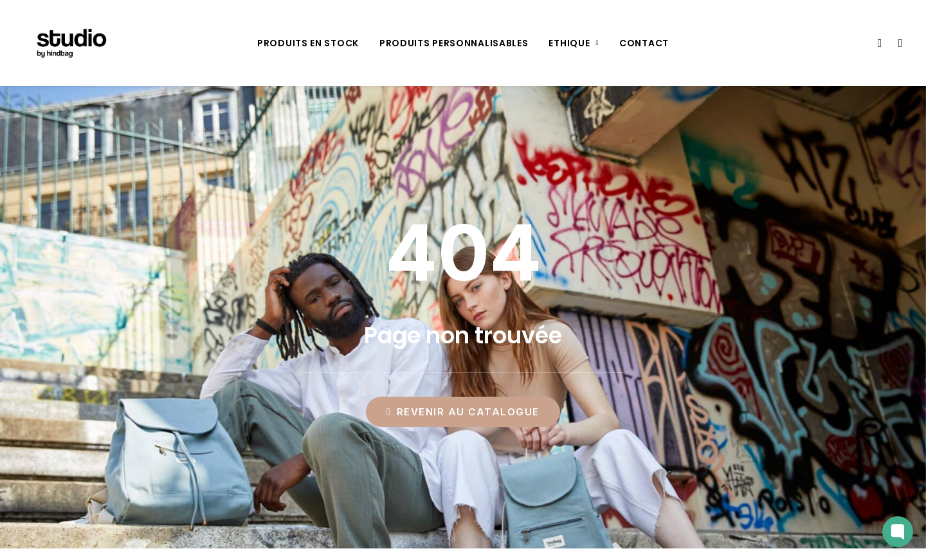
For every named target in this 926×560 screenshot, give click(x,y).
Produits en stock (308, 43)
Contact (644, 43)
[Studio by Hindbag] (67, 43)
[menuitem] (308, 43)
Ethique (574, 43)
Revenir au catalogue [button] (463, 412)
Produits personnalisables (454, 43)
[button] (879, 43)
